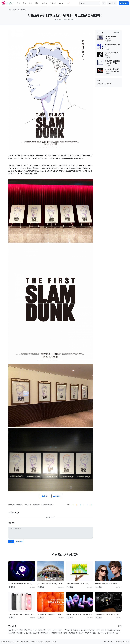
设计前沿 (24, 10)
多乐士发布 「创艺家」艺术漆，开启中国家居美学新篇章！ (50, 584)
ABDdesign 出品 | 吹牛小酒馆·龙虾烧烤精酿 (112, 70)
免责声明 (27, 642)
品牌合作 (34, 642)
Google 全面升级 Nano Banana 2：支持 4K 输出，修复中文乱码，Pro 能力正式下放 (79, 614)
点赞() (57, 496)
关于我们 (20, 642)
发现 (25, 3)
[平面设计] (108, 74)
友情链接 (48, 642)
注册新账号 (19, 541)
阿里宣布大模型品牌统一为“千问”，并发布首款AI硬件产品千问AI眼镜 (108, 584)
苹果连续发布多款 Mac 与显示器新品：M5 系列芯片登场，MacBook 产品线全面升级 (79, 584)
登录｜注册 (112, 3)
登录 (11, 541)
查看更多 (117, 33)
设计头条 (44, 3)
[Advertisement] (108, 119)
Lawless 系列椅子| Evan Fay (111, 37)
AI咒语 (61, 3)
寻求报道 (41, 642)
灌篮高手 (100, 84)
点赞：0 (73, 19)
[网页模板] (108, 66)
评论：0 (66, 19)
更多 (120, 626)
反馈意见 (54, 642)
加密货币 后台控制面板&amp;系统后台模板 (112, 62)
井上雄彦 (108, 84)
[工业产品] (108, 41)
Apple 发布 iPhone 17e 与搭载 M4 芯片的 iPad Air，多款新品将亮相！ (21, 614)
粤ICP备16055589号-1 (122, 642)
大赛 (31, 3)
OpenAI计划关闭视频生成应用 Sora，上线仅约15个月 (21, 584)
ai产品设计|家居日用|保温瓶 (113, 54)
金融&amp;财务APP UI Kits (112, 46)
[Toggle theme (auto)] (104, 3)
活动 (37, 3)
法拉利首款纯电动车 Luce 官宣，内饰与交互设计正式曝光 (108, 614)
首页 (18, 3)
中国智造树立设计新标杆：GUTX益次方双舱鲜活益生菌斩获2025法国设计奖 (50, 614)
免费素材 (53, 3)
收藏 (45, 496)
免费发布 (124, 3)
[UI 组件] (108, 49)
